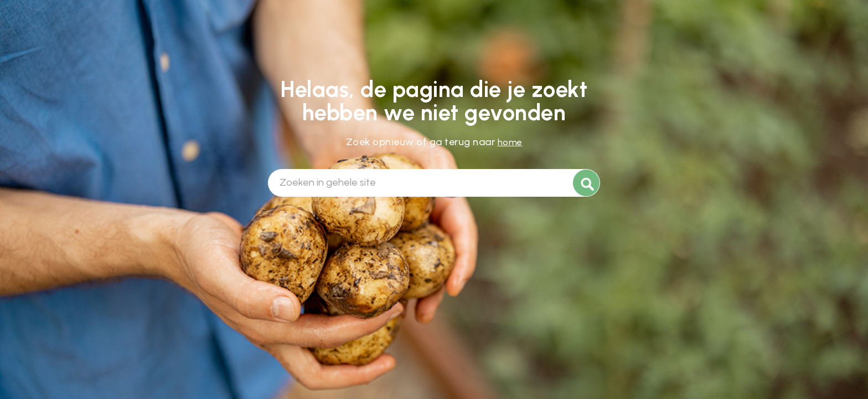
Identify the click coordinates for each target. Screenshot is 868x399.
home (510, 142)
